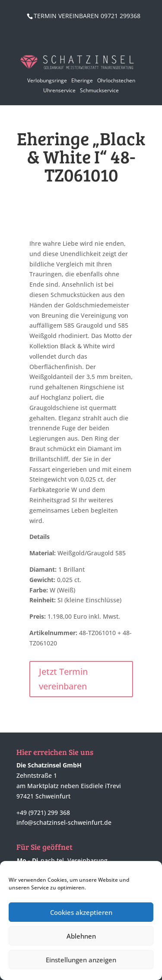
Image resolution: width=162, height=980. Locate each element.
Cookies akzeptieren (81, 912)
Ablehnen (81, 936)
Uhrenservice (59, 90)
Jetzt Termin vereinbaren (63, 679)
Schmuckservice (99, 90)
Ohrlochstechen (116, 80)
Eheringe (82, 80)
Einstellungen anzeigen (81, 960)
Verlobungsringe (47, 80)
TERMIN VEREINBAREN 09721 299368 (87, 16)
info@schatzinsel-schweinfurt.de (64, 822)
